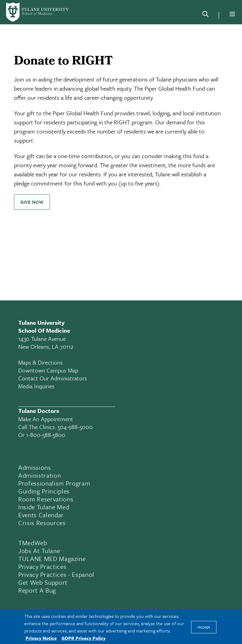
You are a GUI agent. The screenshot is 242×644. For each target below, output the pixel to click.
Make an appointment (46, 419)
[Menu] (232, 14)
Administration (40, 475)
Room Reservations (46, 499)
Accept (204, 627)
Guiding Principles (44, 491)
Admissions (35, 467)
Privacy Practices (42, 566)
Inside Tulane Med (44, 507)
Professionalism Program (54, 483)
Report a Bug (37, 590)
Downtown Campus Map (48, 370)
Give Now (32, 202)
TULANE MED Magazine (52, 559)
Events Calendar (41, 515)
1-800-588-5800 (46, 435)
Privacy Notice (41, 638)
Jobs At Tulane (39, 551)
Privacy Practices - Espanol (56, 574)
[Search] (205, 15)
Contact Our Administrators (53, 378)
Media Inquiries (36, 386)
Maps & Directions (40, 362)
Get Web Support (43, 582)
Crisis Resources (42, 523)
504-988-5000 (75, 427)
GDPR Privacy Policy (84, 638)
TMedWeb (33, 543)
